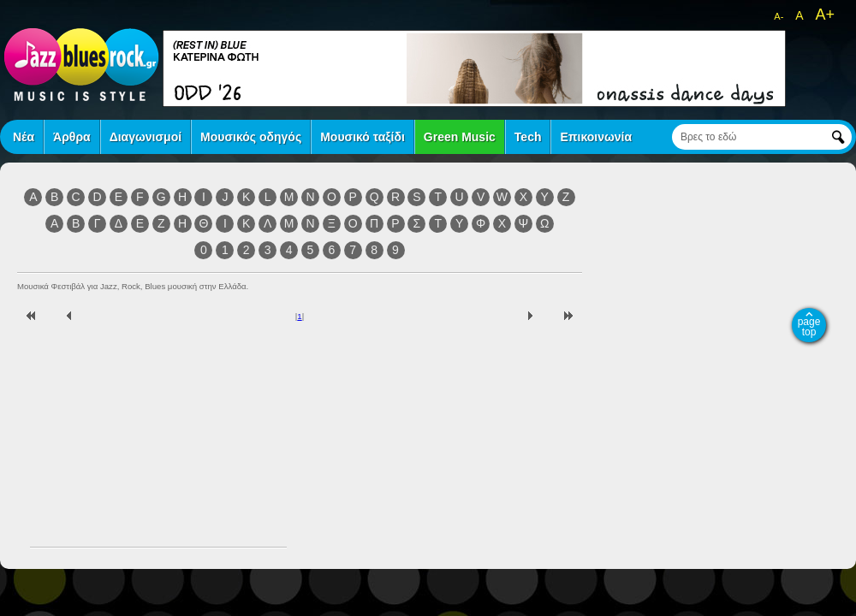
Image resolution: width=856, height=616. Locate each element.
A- (779, 16)
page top (809, 327)
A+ (825, 15)
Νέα (24, 137)
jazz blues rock (81, 64)
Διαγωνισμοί (146, 137)
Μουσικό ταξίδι (363, 137)
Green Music (460, 137)
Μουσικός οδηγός (251, 137)
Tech (528, 137)
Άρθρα (72, 137)
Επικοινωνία (596, 137)
